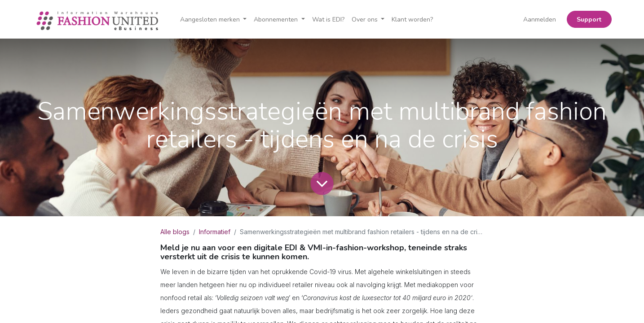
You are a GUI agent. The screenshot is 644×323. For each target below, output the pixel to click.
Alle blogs (175, 232)
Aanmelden (540, 20)
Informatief (215, 232)
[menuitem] (328, 20)
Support (589, 20)
